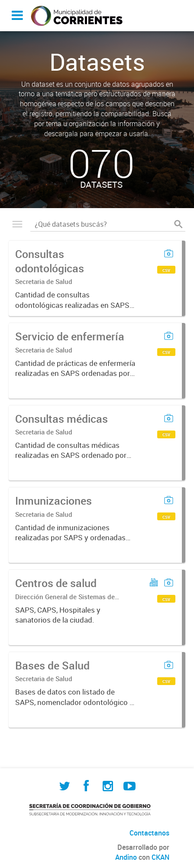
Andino (126, 857)
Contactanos (149, 833)
